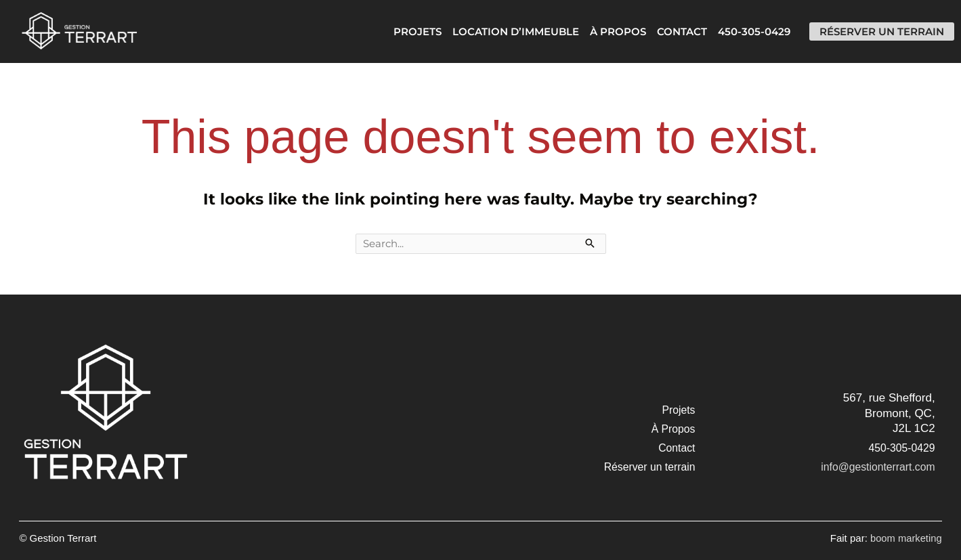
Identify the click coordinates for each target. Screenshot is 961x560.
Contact (671, 31)
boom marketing (905, 539)
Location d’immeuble (505, 31)
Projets (407, 31)
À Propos (607, 31)
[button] (679, 411)
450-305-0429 (743, 31)
